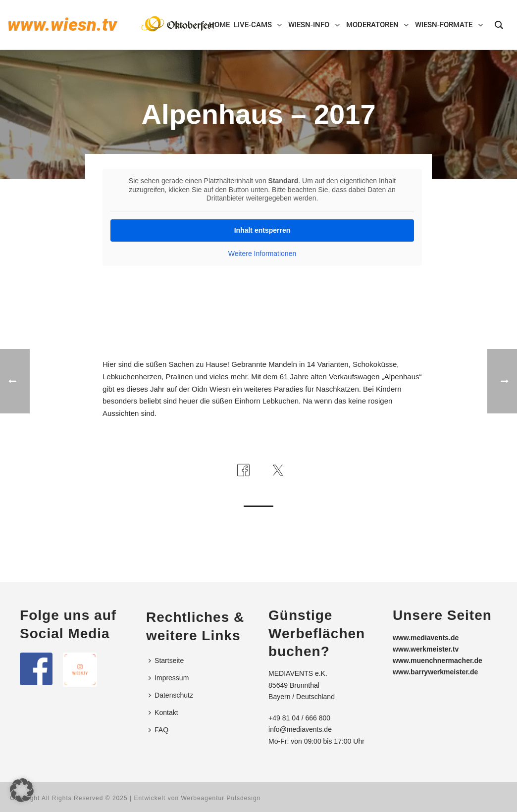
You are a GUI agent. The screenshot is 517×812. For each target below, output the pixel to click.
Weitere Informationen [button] (262, 254)
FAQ (158, 730)
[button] (22, 790)
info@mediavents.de (300, 729)
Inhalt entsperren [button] (262, 230)
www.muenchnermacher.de (438, 660)
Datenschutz (171, 695)
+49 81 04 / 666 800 (299, 718)
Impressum (169, 678)
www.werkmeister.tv (426, 649)
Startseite (166, 660)
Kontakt (163, 712)
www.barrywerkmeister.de (435, 672)
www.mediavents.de (426, 638)
